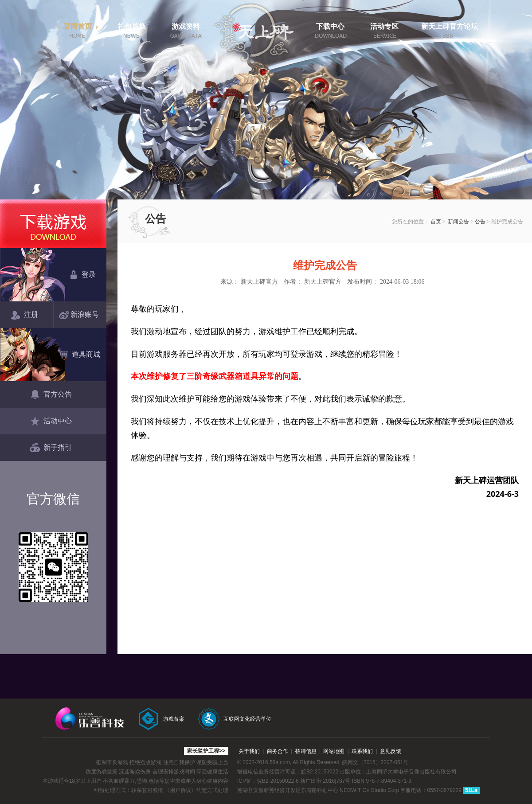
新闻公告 (458, 222)
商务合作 (278, 751)
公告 (480, 222)
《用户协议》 (180, 790)
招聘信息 (306, 751)
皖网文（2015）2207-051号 (375, 762)
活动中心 (51, 422)
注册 (25, 315)
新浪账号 (81, 315)
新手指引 (51, 448)
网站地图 (334, 751)
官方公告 (51, 395)
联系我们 (362, 751)
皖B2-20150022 (320, 772)
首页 (436, 222)
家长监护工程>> (206, 751)
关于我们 (249, 751)
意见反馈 (391, 751)
